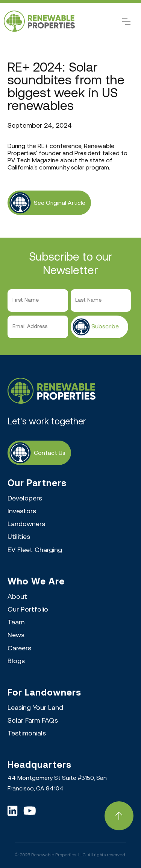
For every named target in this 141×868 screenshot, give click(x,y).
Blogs (16, 661)
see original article (60, 203)
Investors (22, 512)
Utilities (19, 537)
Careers (19, 649)
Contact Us (50, 453)
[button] (126, 21)
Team (16, 623)
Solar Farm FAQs (33, 721)
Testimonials (27, 734)
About (17, 597)
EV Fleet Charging (35, 550)
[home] (63, 21)
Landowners (26, 524)
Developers (25, 499)
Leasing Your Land (35, 708)
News (16, 635)
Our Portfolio (28, 610)
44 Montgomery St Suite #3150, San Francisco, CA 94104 (57, 783)
